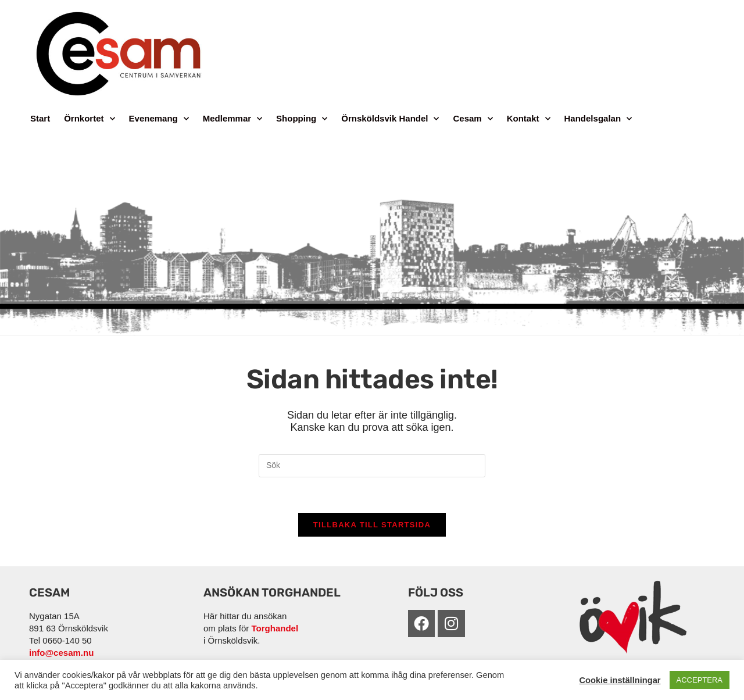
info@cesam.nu (61, 653)
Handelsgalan (598, 119)
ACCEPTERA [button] (700, 680)
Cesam (473, 119)
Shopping (302, 119)
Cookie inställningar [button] (620, 680)
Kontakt (529, 119)
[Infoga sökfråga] (372, 466)
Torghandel (275, 628)
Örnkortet (89, 119)
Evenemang (159, 119)
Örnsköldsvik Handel (390, 119)
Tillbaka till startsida (372, 525)
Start (40, 118)
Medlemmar (233, 119)
